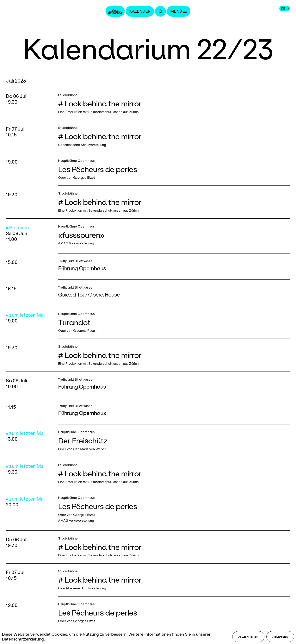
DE (285, 9)
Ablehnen (280, 637)
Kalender (140, 11)
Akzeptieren (248, 637)
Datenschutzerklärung (23, 639)
